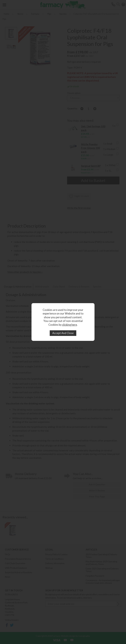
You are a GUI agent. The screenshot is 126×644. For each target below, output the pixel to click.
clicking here (69, 325)
